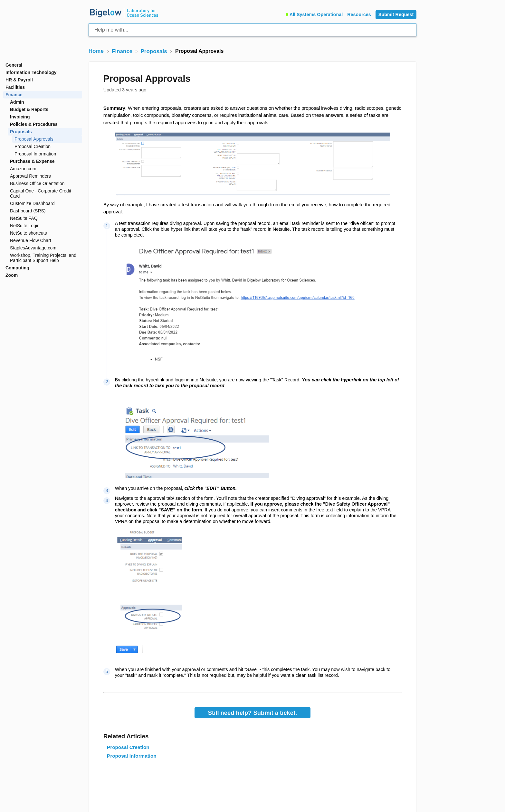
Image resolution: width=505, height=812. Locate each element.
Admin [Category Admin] (17, 102)
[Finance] (123, 51)
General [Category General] (14, 65)
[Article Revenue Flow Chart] (43, 241)
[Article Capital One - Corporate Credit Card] (43, 194)
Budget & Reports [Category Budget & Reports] (29, 109)
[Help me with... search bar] (253, 30)
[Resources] (360, 14)
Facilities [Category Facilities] (15, 87)
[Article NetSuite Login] (43, 226)
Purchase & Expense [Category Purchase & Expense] (32, 161)
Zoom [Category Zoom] (12, 275)
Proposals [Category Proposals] (21, 132)
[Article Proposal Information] (43, 154)
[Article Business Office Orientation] (43, 184)
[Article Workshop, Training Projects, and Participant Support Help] (43, 258)
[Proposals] (155, 51)
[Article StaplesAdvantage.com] (43, 248)
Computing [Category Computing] (17, 268)
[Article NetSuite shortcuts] (43, 233)
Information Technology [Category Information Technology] (31, 72)
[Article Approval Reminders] (43, 176)
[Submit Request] (396, 15)
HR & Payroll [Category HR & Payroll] (19, 80)
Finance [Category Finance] (14, 95)
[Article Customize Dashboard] (43, 204)
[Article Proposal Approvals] (43, 139)
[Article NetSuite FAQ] (43, 218)
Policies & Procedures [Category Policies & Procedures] (34, 124)
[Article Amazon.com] (43, 169)
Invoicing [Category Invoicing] (20, 117)
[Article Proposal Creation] (43, 147)
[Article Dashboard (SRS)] (43, 211)
